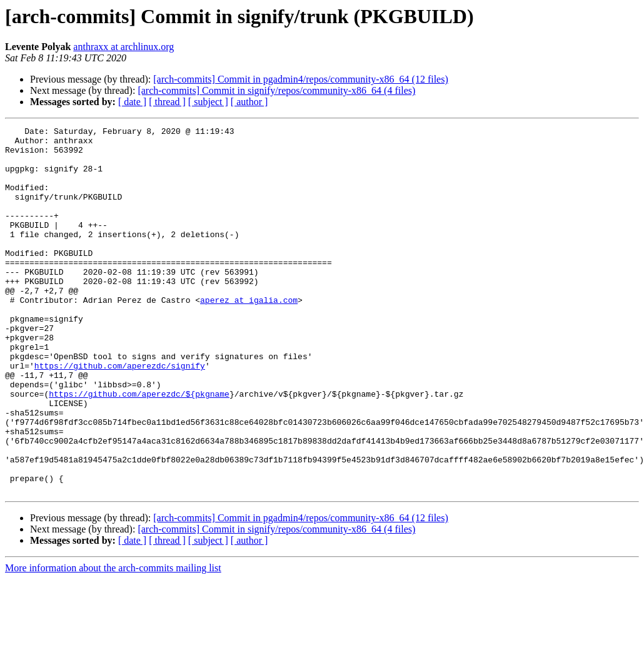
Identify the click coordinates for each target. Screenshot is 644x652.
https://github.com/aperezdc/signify (120, 414)
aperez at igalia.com (249, 335)
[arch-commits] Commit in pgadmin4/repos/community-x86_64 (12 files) (300, 79)
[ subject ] (208, 102)
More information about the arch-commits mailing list (113, 641)
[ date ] (132, 102)
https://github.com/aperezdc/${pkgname (139, 448)
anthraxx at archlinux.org (123, 47)
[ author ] (249, 102)
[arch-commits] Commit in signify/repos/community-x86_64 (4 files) (276, 90)
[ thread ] (167, 102)
